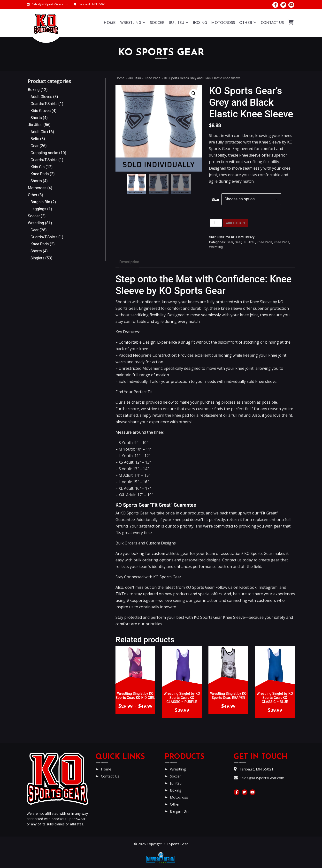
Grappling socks (44, 153)
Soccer (157, 23)
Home (110, 23)
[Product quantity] (216, 223)
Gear (35, 146)
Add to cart (236, 223)
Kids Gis (38, 167)
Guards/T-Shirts (44, 104)
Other (248, 22)
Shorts (36, 118)
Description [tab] (129, 262)
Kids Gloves (41, 111)
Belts (35, 139)
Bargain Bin (40, 202)
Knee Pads (40, 174)
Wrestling (133, 22)
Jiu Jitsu (179, 22)
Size (215, 200)
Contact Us (272, 23)
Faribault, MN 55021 (90, 4)
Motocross (223, 23)
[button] (194, 93)
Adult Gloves (41, 97)
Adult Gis (38, 132)
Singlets (37, 258)
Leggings (38, 209)
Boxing (200, 23)
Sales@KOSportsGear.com (47, 4)
